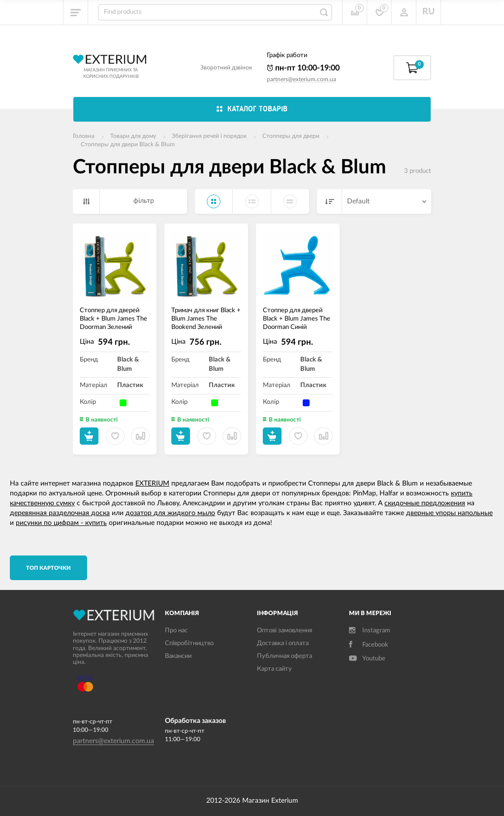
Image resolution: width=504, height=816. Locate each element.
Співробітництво (189, 643)
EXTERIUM (152, 484)
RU (428, 12)
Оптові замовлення (284, 631)
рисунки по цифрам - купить (61, 523)
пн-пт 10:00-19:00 (303, 68)
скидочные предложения (425, 503)
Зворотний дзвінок (226, 67)
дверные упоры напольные (449, 513)
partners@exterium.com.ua (301, 79)
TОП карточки (48, 568)
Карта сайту (274, 669)
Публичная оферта (284, 656)
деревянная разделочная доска (60, 513)
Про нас (176, 631)
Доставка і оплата (283, 643)
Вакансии (178, 656)
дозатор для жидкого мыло (170, 513)
